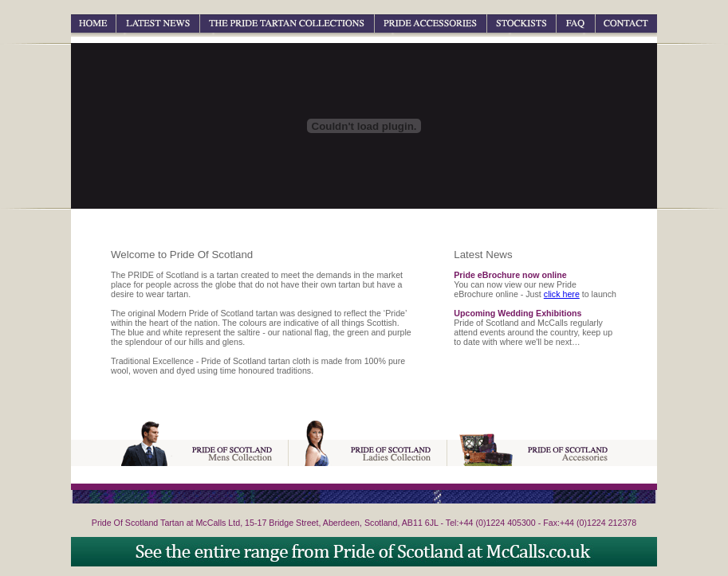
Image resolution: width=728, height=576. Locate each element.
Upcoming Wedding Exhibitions (517, 313)
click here (562, 294)
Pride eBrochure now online (510, 275)
